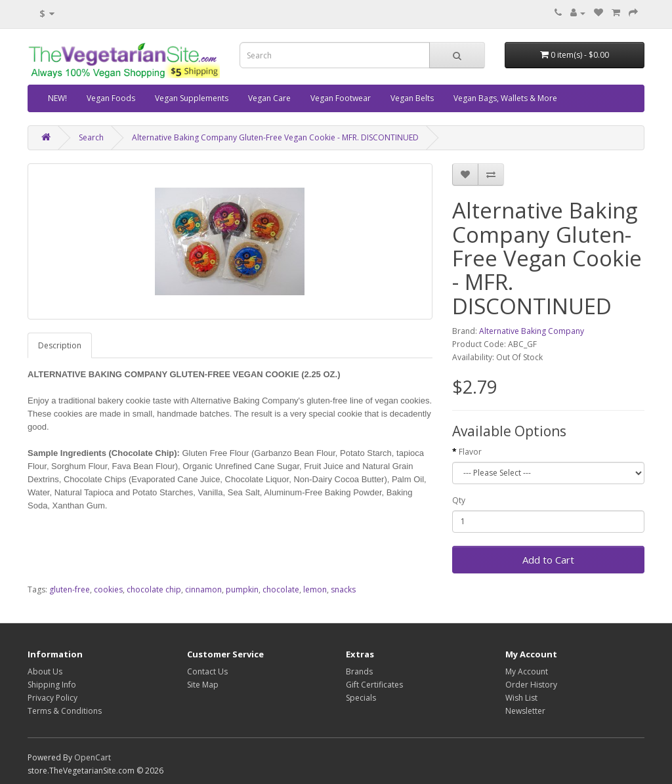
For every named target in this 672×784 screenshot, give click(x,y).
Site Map (203, 685)
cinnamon (203, 589)
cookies (108, 589)
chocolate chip (154, 589)
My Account (527, 671)
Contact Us (207, 671)
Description (60, 345)
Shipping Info (52, 685)
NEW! (57, 98)
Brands (359, 671)
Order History (531, 685)
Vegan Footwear (341, 98)
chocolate (281, 589)
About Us (45, 671)
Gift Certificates (374, 685)
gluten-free (70, 589)
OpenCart (93, 757)
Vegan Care (269, 98)
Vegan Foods (111, 98)
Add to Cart (548, 560)
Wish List (521, 698)
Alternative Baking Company (532, 331)
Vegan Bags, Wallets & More (505, 98)
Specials (361, 698)
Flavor (470, 452)
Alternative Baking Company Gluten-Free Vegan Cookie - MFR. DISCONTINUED (275, 137)
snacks (343, 589)
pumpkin (242, 589)
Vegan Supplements (192, 98)
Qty (459, 500)
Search (91, 137)
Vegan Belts (412, 98)
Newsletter (525, 711)
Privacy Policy (52, 698)
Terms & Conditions (65, 711)
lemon (315, 589)
